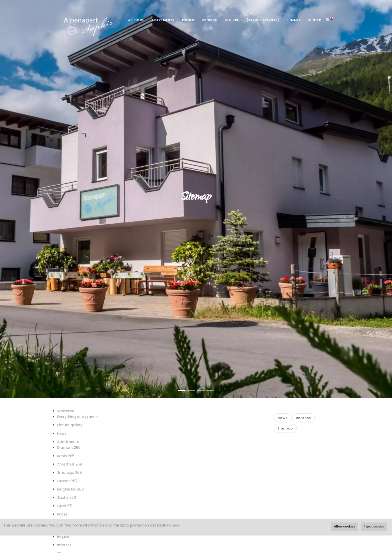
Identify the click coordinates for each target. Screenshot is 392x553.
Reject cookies (374, 526)
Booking (210, 20)
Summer (294, 20)
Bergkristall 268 (70, 489)
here (176, 525)
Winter (315, 20)
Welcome (136, 20)
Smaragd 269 (69, 472)
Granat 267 (67, 481)
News (62, 433)
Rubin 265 (66, 456)
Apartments (163, 20)
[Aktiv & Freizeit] (263, 20)
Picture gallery (70, 425)
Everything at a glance (77, 417)
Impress (64, 545)
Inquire (232, 20)
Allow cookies (345, 526)
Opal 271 (65, 506)
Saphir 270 (67, 497)
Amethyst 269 (70, 464)
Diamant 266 (69, 447)
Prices (188, 20)
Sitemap (285, 428)
